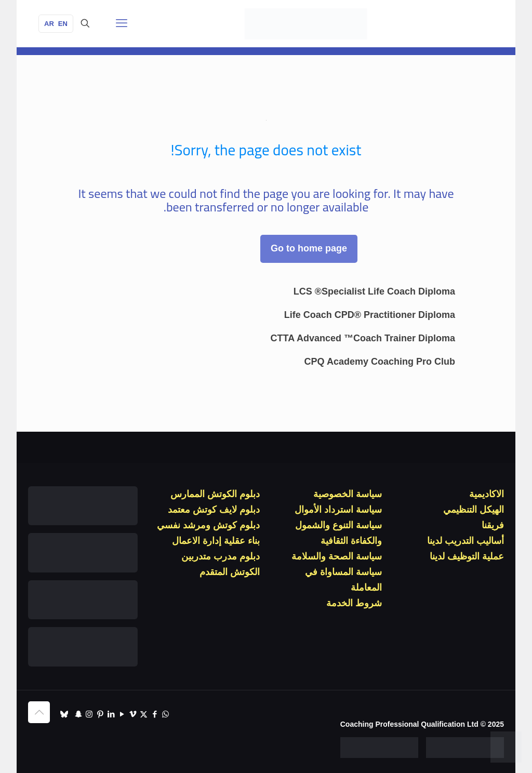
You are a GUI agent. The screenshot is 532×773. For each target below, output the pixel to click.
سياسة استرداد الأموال (338, 510)
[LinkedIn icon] (111, 714)
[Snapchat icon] (78, 714)
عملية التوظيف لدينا (467, 556)
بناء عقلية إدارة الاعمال (216, 541)
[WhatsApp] (506, 747)
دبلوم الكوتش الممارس (215, 494)
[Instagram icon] (89, 714)
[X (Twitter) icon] (144, 714)
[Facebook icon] (155, 714)
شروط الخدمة (354, 603)
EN (63, 24)
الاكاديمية (487, 494)
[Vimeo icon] (133, 714)
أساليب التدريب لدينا (465, 541)
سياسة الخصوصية (348, 494)
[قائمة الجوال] (122, 23)
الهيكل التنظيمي (474, 510)
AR (49, 24)
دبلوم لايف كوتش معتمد (214, 510)
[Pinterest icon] (100, 714)
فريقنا (493, 525)
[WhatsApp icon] (165, 714)
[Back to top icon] (39, 712)
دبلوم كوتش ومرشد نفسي (208, 525)
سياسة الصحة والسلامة (337, 556)
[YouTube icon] (122, 714)
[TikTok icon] (64, 714)
